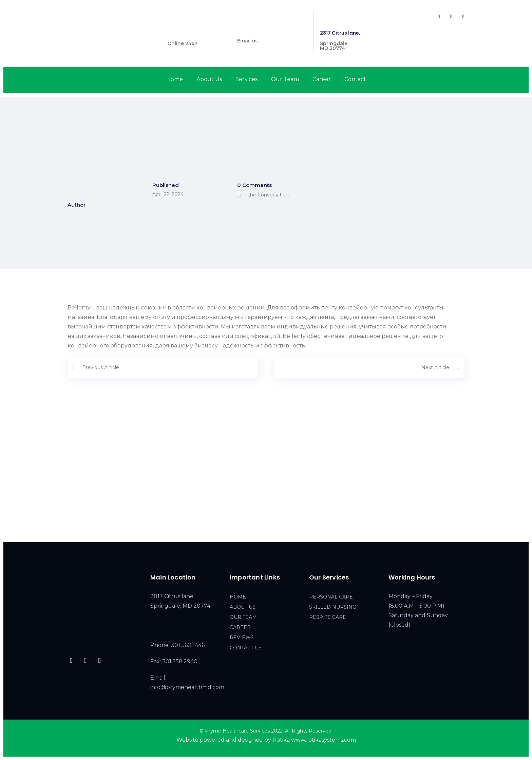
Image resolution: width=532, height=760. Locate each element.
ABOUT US (243, 607)
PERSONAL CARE (331, 597)
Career (322, 79)
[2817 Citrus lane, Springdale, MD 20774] (266, 483)
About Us (209, 79)
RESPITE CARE (328, 617)
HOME (238, 597)
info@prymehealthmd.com (271, 30)
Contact (355, 79)
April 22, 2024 (168, 194)
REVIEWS (242, 638)
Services (246, 79)
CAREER (240, 627)
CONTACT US (246, 648)
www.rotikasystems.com (324, 740)
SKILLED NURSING (333, 607)
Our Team (285, 79)
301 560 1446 (183, 33)
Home (175, 79)
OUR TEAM (243, 617)
